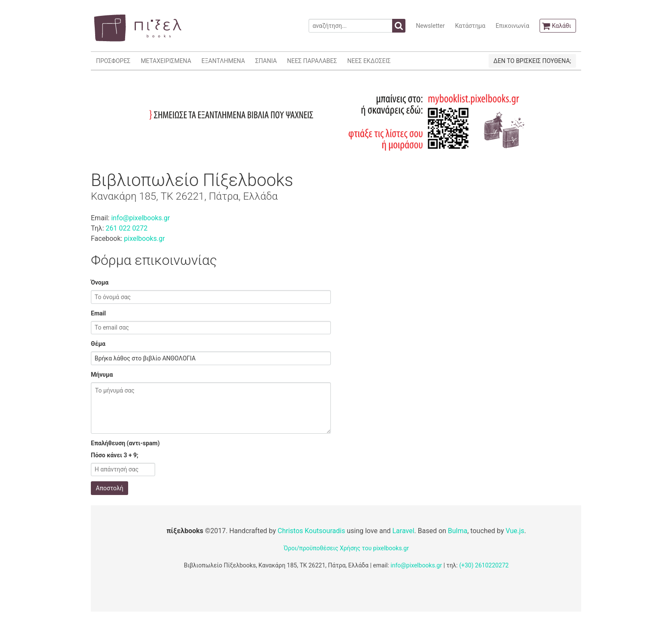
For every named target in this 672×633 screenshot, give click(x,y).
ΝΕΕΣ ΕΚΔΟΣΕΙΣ (369, 61)
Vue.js (515, 531)
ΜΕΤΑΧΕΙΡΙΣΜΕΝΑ (166, 61)
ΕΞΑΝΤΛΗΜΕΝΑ (223, 61)
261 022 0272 (126, 228)
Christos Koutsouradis (311, 531)
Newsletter (430, 26)
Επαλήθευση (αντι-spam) (125, 443)
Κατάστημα (470, 26)
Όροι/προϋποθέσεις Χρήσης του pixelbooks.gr (346, 548)
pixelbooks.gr (144, 238)
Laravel (403, 531)
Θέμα (98, 344)
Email (98, 313)
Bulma (457, 531)
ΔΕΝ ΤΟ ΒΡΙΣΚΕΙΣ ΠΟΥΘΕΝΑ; (532, 61)
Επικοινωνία (512, 26)
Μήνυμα (102, 375)
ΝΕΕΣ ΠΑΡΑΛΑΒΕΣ (312, 61)
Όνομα (100, 282)
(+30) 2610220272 (484, 565)
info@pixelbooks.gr (140, 218)
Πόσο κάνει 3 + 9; (115, 455)
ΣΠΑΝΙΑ (266, 61)
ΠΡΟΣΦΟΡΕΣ (113, 61)
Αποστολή (110, 488)
